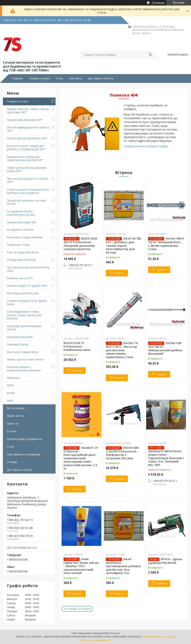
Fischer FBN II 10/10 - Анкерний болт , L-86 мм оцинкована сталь (166, 244)
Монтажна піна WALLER (23, 293)
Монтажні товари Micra (23, 352)
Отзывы (12, 462)
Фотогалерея (16, 408)
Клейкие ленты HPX (20, 278)
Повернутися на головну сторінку (146, 146)
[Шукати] (150, 55)
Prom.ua (115, 633)
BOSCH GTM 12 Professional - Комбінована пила (77, 346)
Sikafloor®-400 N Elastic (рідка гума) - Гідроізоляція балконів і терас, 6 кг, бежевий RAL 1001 (166, 458)
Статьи (12, 431)
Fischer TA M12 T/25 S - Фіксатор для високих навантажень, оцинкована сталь (122, 350)
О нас (60, 78)
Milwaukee (14, 378)
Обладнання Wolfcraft (21, 260)
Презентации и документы (24, 439)
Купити (119, 273)
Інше (10, 400)
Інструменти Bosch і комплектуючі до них (21, 213)
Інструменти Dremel (20, 230)
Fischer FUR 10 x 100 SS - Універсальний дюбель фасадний (165, 348)
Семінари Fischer (18, 344)
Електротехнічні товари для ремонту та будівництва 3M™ (26, 148)
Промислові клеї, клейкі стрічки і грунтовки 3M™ (28, 111)
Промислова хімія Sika (21, 222)
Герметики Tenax (18, 245)
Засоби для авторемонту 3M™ (27, 138)
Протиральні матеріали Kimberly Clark (28, 269)
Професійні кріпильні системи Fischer (26, 202)
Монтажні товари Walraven (25, 237)
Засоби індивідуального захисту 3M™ (28, 129)
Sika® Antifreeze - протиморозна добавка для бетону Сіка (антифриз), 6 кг (123, 566)
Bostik (11, 393)
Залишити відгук (178, 54)
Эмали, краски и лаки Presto (25, 359)
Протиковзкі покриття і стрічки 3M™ (27, 180)
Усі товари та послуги (77, 609)
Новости (13, 424)
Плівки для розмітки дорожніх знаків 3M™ (27, 169)
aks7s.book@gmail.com (22, 548)
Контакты (76, 78)
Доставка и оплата (101, 78)
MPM (10, 385)
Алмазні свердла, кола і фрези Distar (27, 302)
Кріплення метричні (20, 337)
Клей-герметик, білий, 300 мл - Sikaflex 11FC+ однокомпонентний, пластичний (81, 566)
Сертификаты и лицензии (24, 454)
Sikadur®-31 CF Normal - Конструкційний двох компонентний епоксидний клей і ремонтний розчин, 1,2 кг (81, 458)
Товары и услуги (39, 78)
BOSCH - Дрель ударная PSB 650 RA (165, 561)
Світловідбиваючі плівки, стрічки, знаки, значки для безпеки (24, 315)
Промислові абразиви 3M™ (25, 120)
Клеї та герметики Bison (23, 252)
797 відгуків (158, 3)
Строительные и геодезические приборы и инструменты (28, 191)
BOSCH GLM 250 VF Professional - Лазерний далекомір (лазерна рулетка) (80, 244)
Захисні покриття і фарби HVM (27, 286)
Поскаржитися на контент (158, 637)
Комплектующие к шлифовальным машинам (24, 369)
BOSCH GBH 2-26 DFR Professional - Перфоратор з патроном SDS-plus (122, 453)
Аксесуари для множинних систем (24, 328)
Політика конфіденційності (96, 640)
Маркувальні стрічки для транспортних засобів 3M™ (25, 158)
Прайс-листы (15, 416)
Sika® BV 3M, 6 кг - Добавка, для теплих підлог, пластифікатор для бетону (124, 245)
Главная (17, 78)
